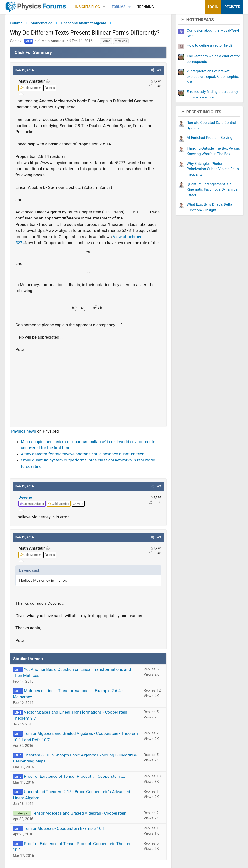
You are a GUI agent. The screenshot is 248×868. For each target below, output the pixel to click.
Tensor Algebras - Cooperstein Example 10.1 (64, 830)
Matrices (121, 43)
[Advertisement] (88, 389)
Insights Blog (88, 7)
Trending (146, 7)
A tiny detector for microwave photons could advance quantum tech (83, 456)
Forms (106, 43)
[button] (104, 7)
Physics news (24, 433)
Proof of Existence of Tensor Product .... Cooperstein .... (75, 778)
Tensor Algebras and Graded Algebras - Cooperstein (79, 815)
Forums (118, 7)
